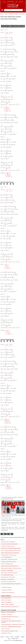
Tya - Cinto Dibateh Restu (6, 557)
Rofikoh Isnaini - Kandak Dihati (7, 579)
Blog (9, 639)
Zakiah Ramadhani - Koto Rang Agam (9, 555)
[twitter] (10, 534)
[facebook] (4, 534)
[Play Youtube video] (13, 507)
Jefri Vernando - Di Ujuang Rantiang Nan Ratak (11, 548)
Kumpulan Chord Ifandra (7, 590)
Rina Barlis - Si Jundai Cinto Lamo (8, 546)
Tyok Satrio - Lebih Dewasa (7, 615)
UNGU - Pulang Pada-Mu (6, 598)
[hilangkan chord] (16, 26)
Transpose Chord (10, 1)
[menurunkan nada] (3, 26)
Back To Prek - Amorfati (6, 600)
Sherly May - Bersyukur (6, 619)
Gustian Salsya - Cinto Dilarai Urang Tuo (9, 573)
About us (2, 637)
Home (4, 1)
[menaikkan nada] (7, 26)
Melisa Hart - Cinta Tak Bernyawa (8, 612)
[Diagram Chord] (18, 26)
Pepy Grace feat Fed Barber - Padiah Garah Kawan (11, 568)
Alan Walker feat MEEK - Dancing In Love (10, 617)
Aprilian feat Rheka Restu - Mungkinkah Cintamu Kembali (13, 624)
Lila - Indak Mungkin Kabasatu (7, 575)
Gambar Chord (15, 639)
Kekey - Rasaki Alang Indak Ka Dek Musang (10, 553)
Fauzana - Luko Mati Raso (7, 602)
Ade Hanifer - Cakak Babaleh (7, 570)
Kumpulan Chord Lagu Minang (8, 592)
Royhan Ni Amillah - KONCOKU (8, 604)
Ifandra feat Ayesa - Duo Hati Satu (8, 577)
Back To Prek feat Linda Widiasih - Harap (9, 631)
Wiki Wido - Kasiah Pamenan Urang (8, 562)
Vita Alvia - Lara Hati (5, 629)
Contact (7, 637)
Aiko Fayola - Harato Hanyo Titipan (8, 581)
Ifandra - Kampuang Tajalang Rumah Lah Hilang (11, 551)
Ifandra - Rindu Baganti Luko (7, 564)
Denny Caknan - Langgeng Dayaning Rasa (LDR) (11, 627)
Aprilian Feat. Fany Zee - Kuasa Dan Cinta (10, 607)
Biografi (23, 637)
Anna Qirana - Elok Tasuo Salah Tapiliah (9, 544)
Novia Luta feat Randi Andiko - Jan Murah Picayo (11, 584)
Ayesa (6, 14)
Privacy (12, 637)
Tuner (17, 1)
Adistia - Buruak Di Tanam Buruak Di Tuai (9, 566)
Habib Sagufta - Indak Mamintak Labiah (9, 559)
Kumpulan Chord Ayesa (7, 587)
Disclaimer (17, 637)
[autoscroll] (12, 26)
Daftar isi (21, 1)
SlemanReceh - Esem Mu (6, 633)
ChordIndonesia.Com (18, 640)
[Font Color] (24, 26)
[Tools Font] (21, 26)
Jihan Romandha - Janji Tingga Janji (8, 542)
